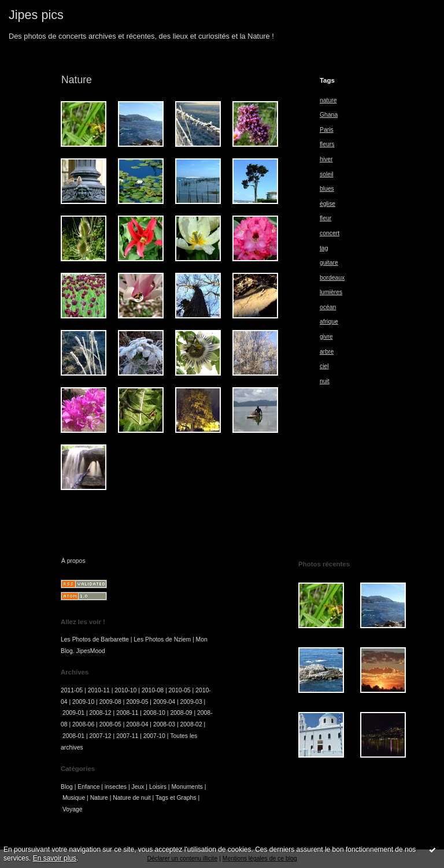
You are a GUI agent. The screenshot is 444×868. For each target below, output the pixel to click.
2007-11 (127, 736)
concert (330, 233)
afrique (329, 322)
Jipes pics (36, 15)
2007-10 (154, 736)
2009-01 (73, 713)
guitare (329, 263)
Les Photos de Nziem (162, 639)
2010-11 (99, 690)
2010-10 (125, 690)
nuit (325, 381)
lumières (331, 292)
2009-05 (137, 702)
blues (327, 189)
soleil (327, 174)
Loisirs (158, 787)
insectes (116, 787)
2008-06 (83, 724)
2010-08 (153, 690)
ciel (324, 366)
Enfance (88, 787)
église (328, 204)
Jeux (138, 787)
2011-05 (72, 690)
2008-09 (181, 713)
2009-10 (83, 702)
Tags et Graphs (176, 798)
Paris (327, 130)
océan (328, 307)
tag (324, 248)
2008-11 (127, 713)
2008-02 (191, 724)
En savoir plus (55, 858)
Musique (74, 798)
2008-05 (110, 724)
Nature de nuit (132, 798)
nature (328, 100)
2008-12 (101, 713)
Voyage (73, 809)
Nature (99, 798)
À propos (73, 561)
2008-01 (73, 736)
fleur (325, 218)
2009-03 (191, 702)
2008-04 (137, 724)
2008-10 (154, 713)
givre (326, 337)
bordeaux (332, 278)
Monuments (187, 787)
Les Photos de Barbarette (95, 639)
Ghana (329, 115)
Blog (67, 787)
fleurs (327, 144)
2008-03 (164, 724)
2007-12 (101, 736)
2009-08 (110, 702)
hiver (326, 159)
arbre (327, 352)
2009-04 (164, 702)
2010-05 (180, 690)
